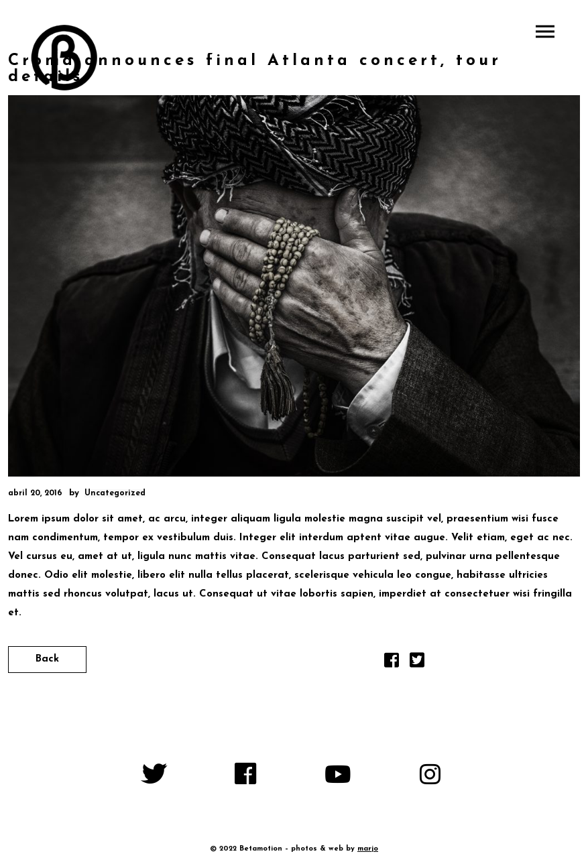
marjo (368, 849)
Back (47, 659)
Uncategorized (115, 493)
